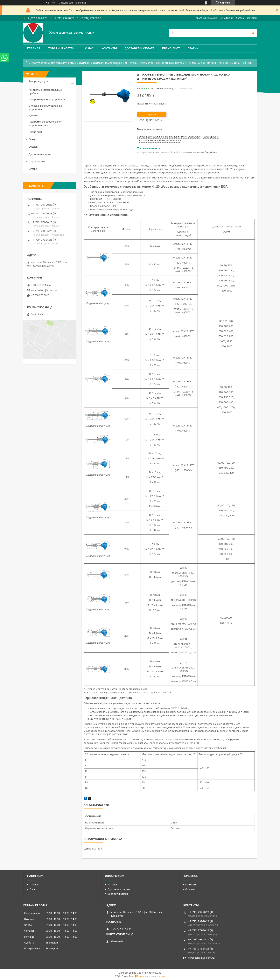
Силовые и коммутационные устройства (46, 107)
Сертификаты (37, 161)
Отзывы (33, 147)
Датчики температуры (107, 63)
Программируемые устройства (47, 100)
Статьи (193, 48)
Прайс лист (35, 132)
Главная (34, 48)
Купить (152, 114)
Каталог (112, 885)
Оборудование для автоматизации (53, 63)
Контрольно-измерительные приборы (45, 92)
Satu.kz (157, 973)
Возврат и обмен (118, 894)
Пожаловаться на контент (151, 976)
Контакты (109, 48)
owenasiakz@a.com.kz (44, 290)
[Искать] (253, 33)
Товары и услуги (61, 48)
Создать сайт (66, 3)
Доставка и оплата (140, 48)
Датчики (85, 63)
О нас (89, 48)
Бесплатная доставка (150, 129)
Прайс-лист (171, 48)
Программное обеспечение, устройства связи (45, 123)
